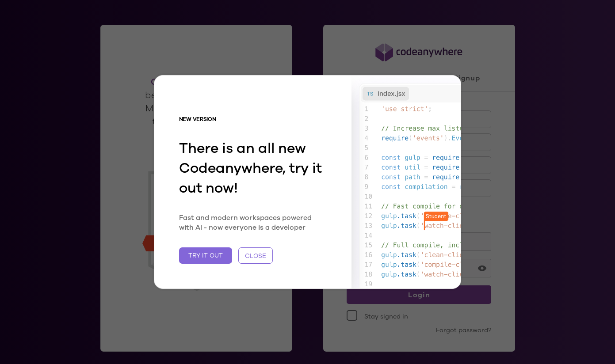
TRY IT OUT (206, 255)
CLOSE (256, 256)
